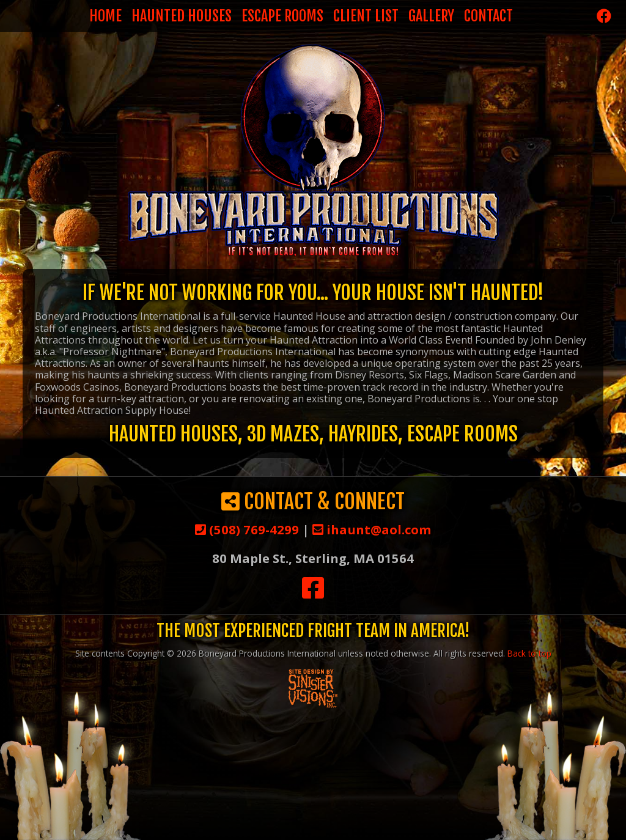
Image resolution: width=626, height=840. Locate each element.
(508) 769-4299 (247, 529)
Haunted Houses (182, 16)
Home (105, 16)
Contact (488, 16)
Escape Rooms (282, 16)
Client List (366, 16)
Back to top (529, 653)
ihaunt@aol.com (372, 529)
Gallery (431, 16)
